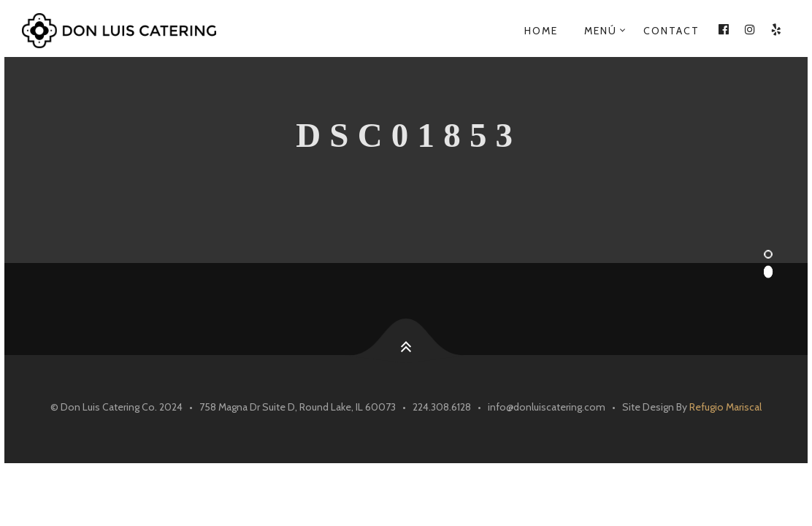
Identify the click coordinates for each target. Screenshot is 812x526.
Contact (671, 31)
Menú (601, 31)
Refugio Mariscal (725, 407)
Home (541, 31)
